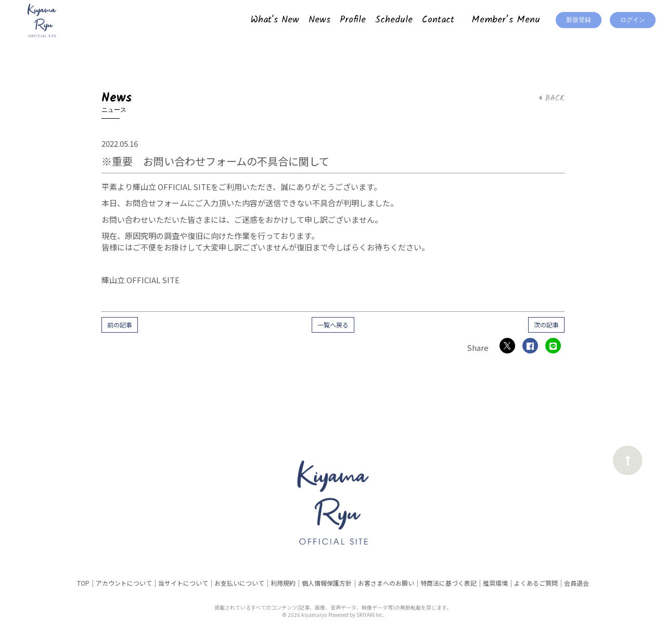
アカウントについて (124, 583)
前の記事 (120, 325)
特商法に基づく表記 (449, 583)
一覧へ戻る (333, 325)
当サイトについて (183, 583)
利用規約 (283, 583)
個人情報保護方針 (327, 583)
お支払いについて (239, 583)
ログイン (633, 20)
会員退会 (577, 583)
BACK (552, 98)
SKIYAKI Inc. (370, 615)
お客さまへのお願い (386, 583)
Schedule (394, 20)
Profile (353, 20)
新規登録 (579, 20)
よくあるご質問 (536, 583)
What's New (275, 20)
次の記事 (546, 325)
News (319, 20)
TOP (83, 583)
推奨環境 (495, 583)
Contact (438, 20)
